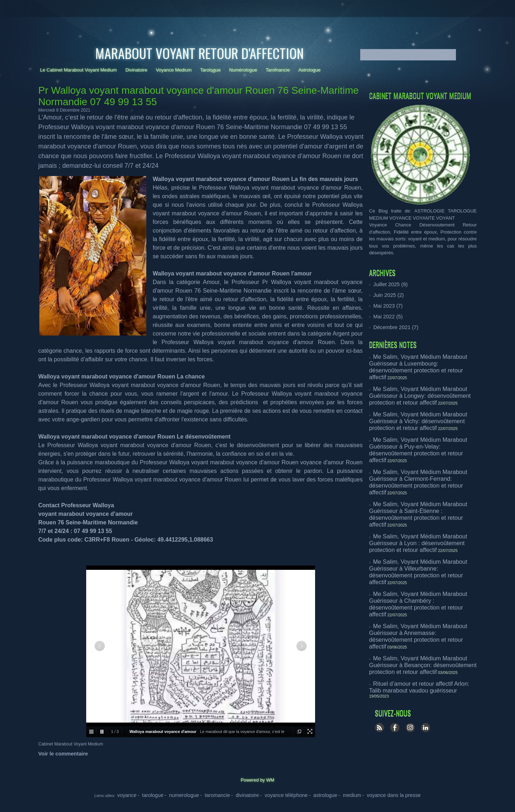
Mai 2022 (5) (386, 315)
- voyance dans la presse (364, 794)
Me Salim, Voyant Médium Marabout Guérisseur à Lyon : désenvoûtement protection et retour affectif (423, 483)
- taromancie (227, 794)
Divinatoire (136, 70)
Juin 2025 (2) (387, 295)
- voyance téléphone (281, 794)
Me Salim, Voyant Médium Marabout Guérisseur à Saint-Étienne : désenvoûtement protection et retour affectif (423, 464)
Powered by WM (257, 780)
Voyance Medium (174, 70)
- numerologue (201, 794)
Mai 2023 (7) (386, 305)
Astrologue (309, 70)
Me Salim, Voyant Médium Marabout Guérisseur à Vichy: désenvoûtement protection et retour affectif (423, 399)
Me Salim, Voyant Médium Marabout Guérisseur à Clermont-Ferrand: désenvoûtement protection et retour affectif (423, 443)
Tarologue (210, 70)
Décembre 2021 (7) (393, 326)
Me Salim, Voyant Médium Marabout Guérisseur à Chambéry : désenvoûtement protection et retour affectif (423, 526)
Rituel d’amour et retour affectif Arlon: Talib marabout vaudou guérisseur (415, 587)
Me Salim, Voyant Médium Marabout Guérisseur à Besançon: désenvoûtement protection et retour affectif (423, 569)
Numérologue (243, 70)
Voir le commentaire (60, 754)
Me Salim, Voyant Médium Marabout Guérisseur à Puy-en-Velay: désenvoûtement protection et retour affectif (423, 422)
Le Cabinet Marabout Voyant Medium (79, 70)
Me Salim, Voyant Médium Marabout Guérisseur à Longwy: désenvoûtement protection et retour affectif (423, 381)
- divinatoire (251, 794)
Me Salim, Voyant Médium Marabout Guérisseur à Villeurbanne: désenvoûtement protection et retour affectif (423, 505)
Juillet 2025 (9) (389, 284)
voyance (159, 794)
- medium (332, 794)
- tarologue (177, 794)
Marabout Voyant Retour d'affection (199, 53)
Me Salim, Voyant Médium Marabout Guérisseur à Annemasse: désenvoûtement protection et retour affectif (423, 547)
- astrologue (311, 794)
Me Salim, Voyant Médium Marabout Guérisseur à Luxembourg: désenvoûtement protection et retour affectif (423, 360)
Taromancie (278, 70)
